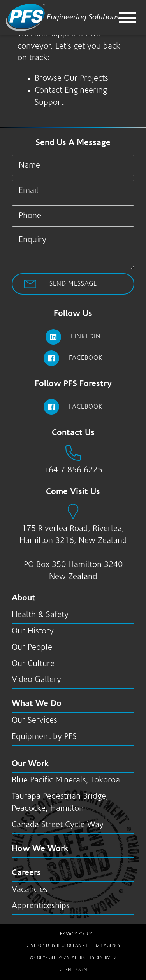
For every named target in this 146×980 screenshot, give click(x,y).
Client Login (73, 970)
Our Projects (86, 79)
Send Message (73, 284)
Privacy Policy (76, 934)
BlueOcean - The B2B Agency (89, 946)
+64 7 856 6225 (73, 470)
